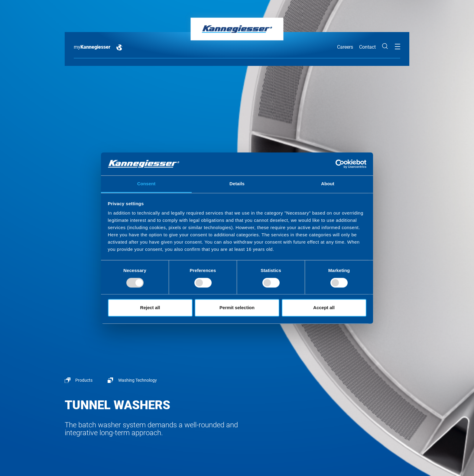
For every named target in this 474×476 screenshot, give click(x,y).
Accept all (324, 308)
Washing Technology (138, 380)
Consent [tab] (146, 184)
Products (84, 380)
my (92, 47)
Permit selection (237, 308)
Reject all (150, 308)
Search (385, 46)
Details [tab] (237, 184)
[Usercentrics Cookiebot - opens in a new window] (340, 164)
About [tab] (328, 184)
